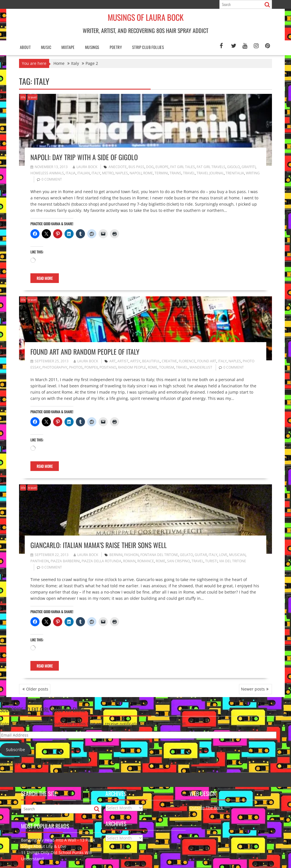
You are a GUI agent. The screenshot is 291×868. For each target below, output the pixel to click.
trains (175, 173)
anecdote (118, 167)
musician (237, 555)
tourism (167, 367)
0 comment (52, 179)
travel (32, 97)
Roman (129, 561)
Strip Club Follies (148, 47)
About (25, 47)
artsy (135, 361)
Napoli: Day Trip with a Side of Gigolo (84, 157)
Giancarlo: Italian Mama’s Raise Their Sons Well (99, 545)
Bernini (116, 555)
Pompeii (91, 367)
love (223, 555)
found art (207, 361)
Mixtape (68, 47)
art (113, 361)
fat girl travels (211, 167)
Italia (71, 173)
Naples (122, 173)
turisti (211, 561)
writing (253, 173)
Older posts (37, 689)
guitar (201, 555)
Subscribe (15, 750)
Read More (45, 278)
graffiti (249, 167)
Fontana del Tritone (159, 555)
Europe (162, 167)
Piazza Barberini (65, 561)
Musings (92, 47)
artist (123, 361)
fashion (131, 555)
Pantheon (40, 561)
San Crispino (178, 561)
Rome (148, 173)
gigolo (233, 167)
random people (132, 367)
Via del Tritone (233, 561)
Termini (161, 173)
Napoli (136, 173)
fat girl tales (183, 167)
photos (76, 367)
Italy (96, 173)
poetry (116, 47)
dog (150, 167)
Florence (187, 361)
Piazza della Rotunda (101, 561)
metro (108, 173)
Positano (108, 367)
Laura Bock (85, 167)
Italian (84, 173)
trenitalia (235, 173)
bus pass (136, 167)
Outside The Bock (207, 808)
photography (55, 367)
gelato (186, 555)
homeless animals (47, 173)
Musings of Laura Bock (146, 17)
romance (146, 561)
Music (46, 47)
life (23, 97)
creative (169, 361)
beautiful (151, 361)
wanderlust (201, 367)
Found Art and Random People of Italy (85, 352)
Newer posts (253, 689)
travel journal (210, 173)
